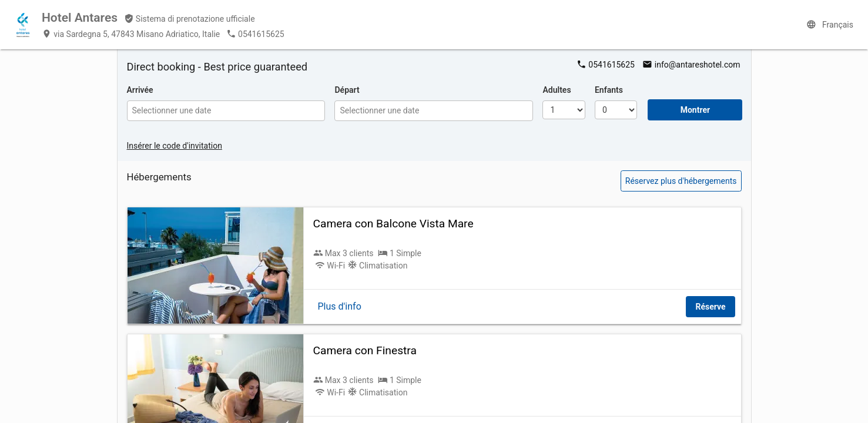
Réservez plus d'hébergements (681, 181)
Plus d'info (340, 306)
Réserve (710, 307)
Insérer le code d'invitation (175, 146)
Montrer (695, 110)
